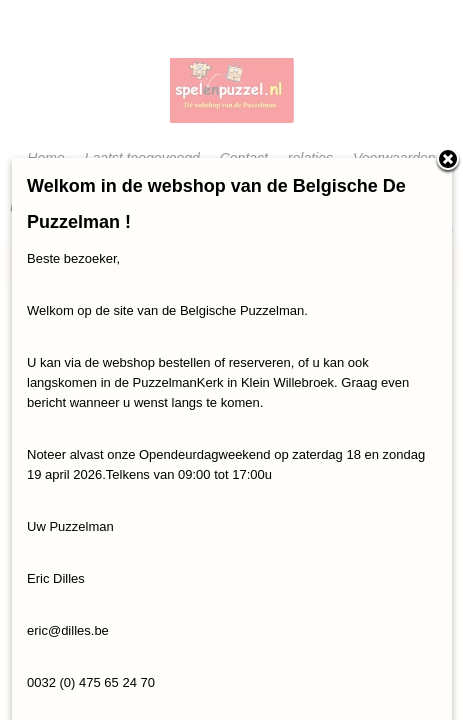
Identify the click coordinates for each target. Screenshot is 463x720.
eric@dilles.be (68, 630)
